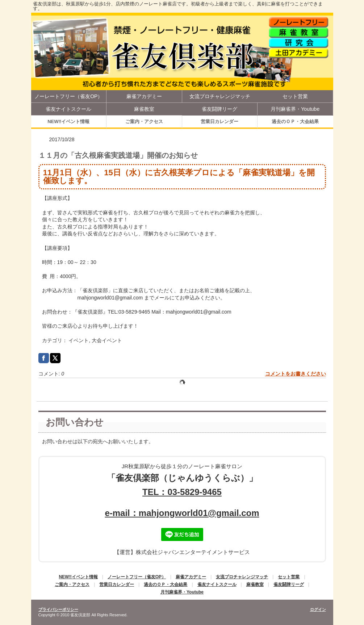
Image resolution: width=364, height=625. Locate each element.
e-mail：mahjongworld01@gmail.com (182, 513)
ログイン (318, 609)
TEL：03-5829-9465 (182, 492)
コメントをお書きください (296, 374)
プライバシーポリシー (58, 609)
